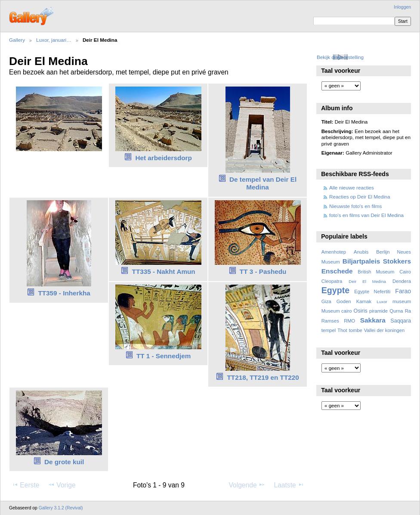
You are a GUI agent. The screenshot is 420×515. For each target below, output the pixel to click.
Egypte (335, 290)
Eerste (25, 485)
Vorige (62, 485)
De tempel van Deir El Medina (263, 183)
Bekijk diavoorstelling (340, 57)
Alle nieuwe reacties (352, 188)
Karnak (364, 301)
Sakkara (373, 320)
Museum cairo (337, 311)
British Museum (376, 272)
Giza (326, 301)
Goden (344, 301)
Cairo (405, 272)
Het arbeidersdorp (164, 158)
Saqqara (401, 321)
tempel (329, 330)
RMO (349, 321)
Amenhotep (334, 252)
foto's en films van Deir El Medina (366, 215)
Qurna (396, 311)
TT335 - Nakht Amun (164, 271)
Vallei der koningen (384, 330)
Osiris (361, 311)
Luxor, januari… (54, 40)
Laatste (289, 485)
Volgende (247, 485)
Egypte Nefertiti (372, 292)
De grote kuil (64, 462)
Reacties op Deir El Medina (360, 197)
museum (402, 301)
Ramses (330, 321)
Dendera (402, 281)
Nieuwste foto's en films (355, 206)
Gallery (17, 40)
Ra (408, 311)
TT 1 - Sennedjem (164, 356)
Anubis (361, 252)
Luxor (382, 302)
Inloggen (402, 7)
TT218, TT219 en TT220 (263, 377)
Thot (342, 330)
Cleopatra (332, 281)
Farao (403, 291)
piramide (378, 311)
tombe (356, 330)
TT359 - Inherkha (64, 293)
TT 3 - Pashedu (263, 271)
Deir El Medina (367, 281)
